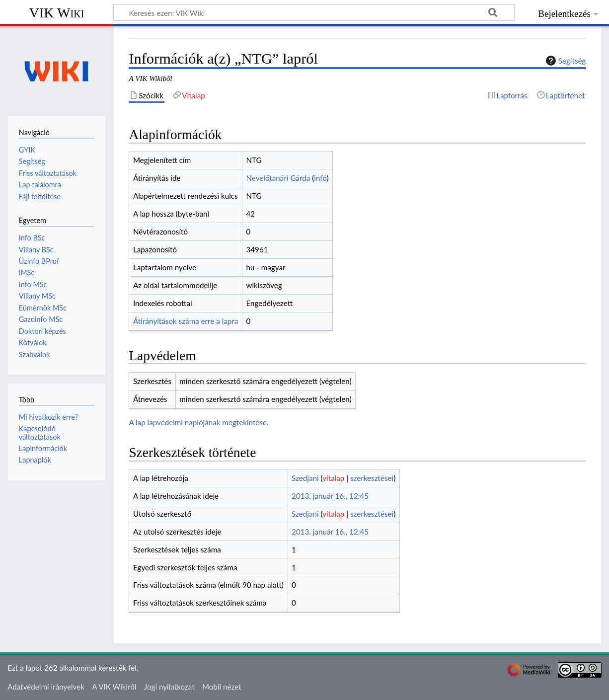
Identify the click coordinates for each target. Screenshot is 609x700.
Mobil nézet (222, 687)
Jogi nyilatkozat (169, 687)
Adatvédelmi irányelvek (46, 687)
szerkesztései (372, 478)
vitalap (333, 478)
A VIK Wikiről (114, 687)
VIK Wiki (57, 13)
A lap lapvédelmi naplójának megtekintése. (198, 422)
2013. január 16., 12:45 (330, 496)
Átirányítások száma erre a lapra (186, 321)
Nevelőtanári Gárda (278, 178)
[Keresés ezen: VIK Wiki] (314, 12)
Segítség (565, 61)
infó (320, 178)
